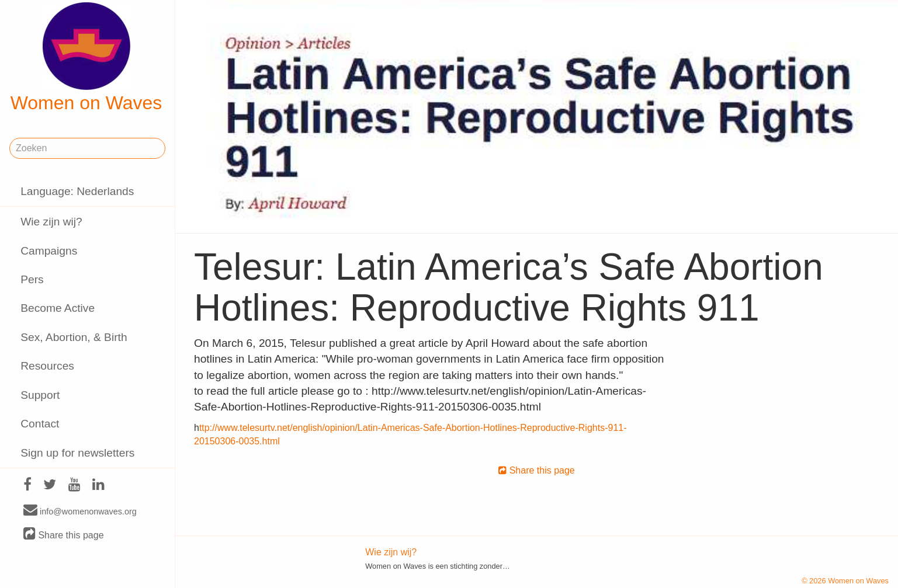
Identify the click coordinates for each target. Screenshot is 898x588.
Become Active (58, 308)
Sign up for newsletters (77, 453)
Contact (40, 424)
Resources (47, 366)
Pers (32, 279)
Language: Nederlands (77, 191)
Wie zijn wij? (51, 222)
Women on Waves (86, 58)
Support (40, 395)
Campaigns (49, 251)
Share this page (64, 535)
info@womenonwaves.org (80, 511)
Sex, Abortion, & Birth (74, 337)
